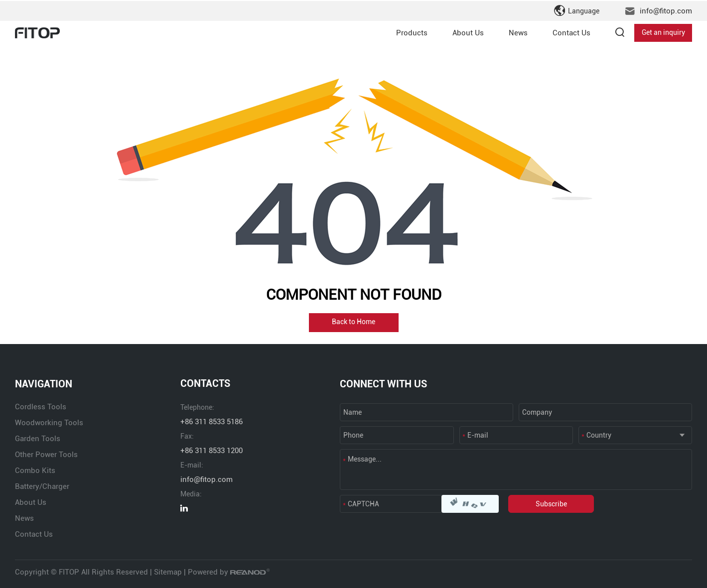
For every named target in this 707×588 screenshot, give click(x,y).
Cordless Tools (41, 407)
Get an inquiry (663, 32)
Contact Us (571, 32)
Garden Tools (38, 439)
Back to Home (353, 323)
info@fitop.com (666, 10)
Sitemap (168, 572)
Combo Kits (35, 470)
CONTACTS (205, 384)
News (518, 32)
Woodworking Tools (49, 423)
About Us (468, 32)
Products (412, 32)
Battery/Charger (42, 486)
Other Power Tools (46, 455)
